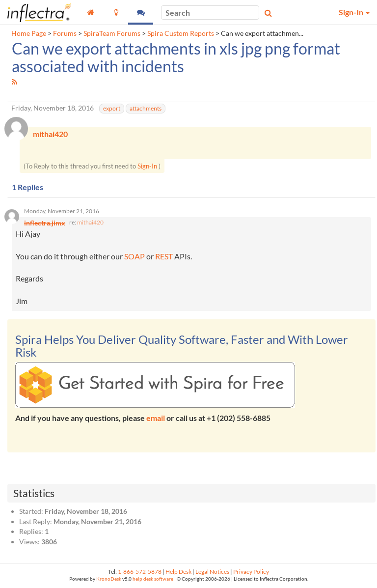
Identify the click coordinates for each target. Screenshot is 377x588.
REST (164, 256)
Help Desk (178, 572)
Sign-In (147, 166)
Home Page (29, 33)
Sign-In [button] (354, 12)
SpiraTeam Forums (112, 33)
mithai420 (90, 222)
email (156, 418)
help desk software (153, 579)
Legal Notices (212, 572)
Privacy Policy (251, 572)
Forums (65, 33)
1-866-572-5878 (140, 572)
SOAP (135, 256)
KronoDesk (109, 579)
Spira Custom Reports (181, 33)
